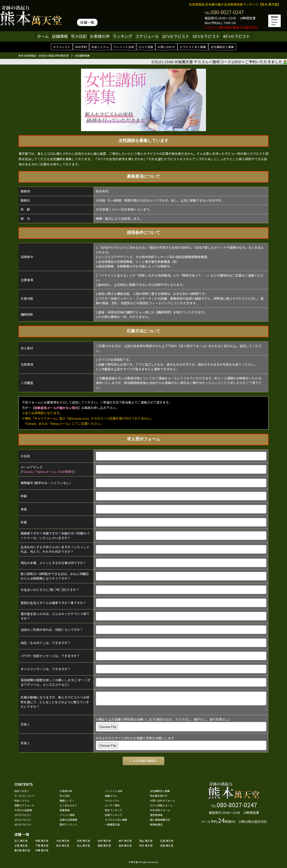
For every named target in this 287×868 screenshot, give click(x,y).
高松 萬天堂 (63, 845)
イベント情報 (67, 815)
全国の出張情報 (68, 820)
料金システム (100, 47)
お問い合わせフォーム (162, 800)
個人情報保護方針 (160, 820)
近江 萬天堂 (21, 841)
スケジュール (147, 36)
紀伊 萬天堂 (104, 841)
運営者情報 (156, 815)
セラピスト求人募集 (193, 47)
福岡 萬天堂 (104, 845)
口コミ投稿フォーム (161, 805)
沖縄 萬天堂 (42, 850)
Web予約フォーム (160, 810)
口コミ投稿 (146, 47)
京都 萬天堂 (42, 841)
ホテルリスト (62, 47)
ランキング (122, 36)
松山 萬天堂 (83, 845)
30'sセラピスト (206, 36)
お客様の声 (100, 36)
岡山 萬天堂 (146, 841)
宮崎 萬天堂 (167, 845)
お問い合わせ (166, 47)
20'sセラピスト (176, 36)
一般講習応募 (112, 824)
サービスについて (24, 796)
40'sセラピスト (236, 36)
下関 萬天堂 (42, 845)
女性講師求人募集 (222, 47)
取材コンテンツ (68, 824)
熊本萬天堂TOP (159, 796)
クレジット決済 (124, 47)
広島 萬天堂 (167, 841)
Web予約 (81, 47)
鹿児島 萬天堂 (22, 850)
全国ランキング (114, 815)
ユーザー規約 (112, 805)
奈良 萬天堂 (83, 841)
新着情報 (65, 810)
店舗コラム (111, 796)
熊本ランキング (114, 810)
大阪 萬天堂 (63, 841)
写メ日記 (79, 36)
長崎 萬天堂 (125, 845)
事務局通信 (156, 824)
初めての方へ (22, 791)
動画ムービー (67, 800)
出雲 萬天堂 (21, 845)
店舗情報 (60, 36)
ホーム (43, 36)
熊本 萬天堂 (146, 845)
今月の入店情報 (23, 810)
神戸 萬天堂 (125, 841)
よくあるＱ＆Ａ (68, 805)
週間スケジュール (24, 805)
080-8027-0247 (227, 12)
